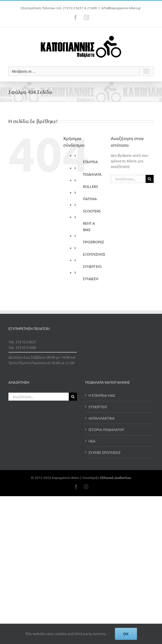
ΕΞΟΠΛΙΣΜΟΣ (94, 254)
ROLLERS (90, 186)
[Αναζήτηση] (150, 179)
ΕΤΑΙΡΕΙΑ (90, 162)
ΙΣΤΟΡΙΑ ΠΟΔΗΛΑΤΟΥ (106, 429)
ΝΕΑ (92, 441)
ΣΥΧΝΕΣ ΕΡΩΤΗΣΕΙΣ (105, 452)
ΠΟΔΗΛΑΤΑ (92, 174)
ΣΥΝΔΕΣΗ (91, 279)
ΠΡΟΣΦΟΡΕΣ (94, 242)
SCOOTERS (92, 211)
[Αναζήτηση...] (128, 179)
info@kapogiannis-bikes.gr (121, 8)
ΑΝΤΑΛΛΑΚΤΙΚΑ (102, 418)
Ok (126, 634)
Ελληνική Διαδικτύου (116, 478)
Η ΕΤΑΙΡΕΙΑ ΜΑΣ (102, 395)
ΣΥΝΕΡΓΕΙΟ (92, 266)
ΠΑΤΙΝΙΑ (90, 199)
